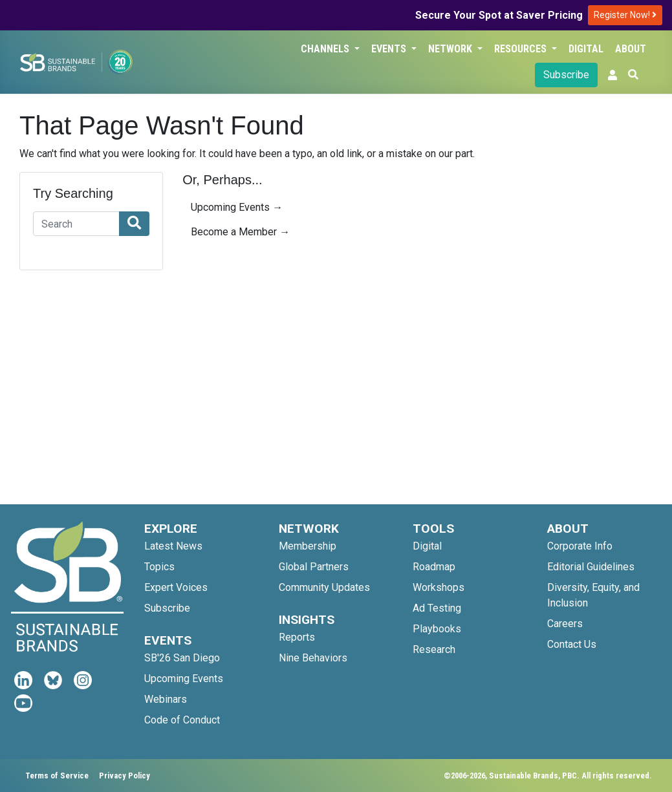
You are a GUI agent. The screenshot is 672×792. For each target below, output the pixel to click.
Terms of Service (57, 776)
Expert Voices (176, 587)
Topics (159, 567)
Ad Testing (437, 608)
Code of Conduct (182, 720)
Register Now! (625, 15)
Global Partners (314, 567)
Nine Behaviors (313, 658)
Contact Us (572, 644)
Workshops (439, 587)
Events (390, 49)
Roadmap (434, 567)
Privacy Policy (125, 776)
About (631, 49)
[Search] (76, 224)
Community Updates (324, 587)
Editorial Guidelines (591, 567)
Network (451, 49)
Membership (308, 546)
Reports (297, 637)
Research (434, 649)
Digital (586, 49)
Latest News (173, 546)
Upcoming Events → (237, 207)
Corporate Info (580, 546)
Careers (565, 624)
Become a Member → (240, 232)
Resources (522, 49)
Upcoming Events (184, 679)
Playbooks (437, 629)
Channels (326, 49)
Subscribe (566, 75)
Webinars (166, 699)
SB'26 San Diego (182, 658)
